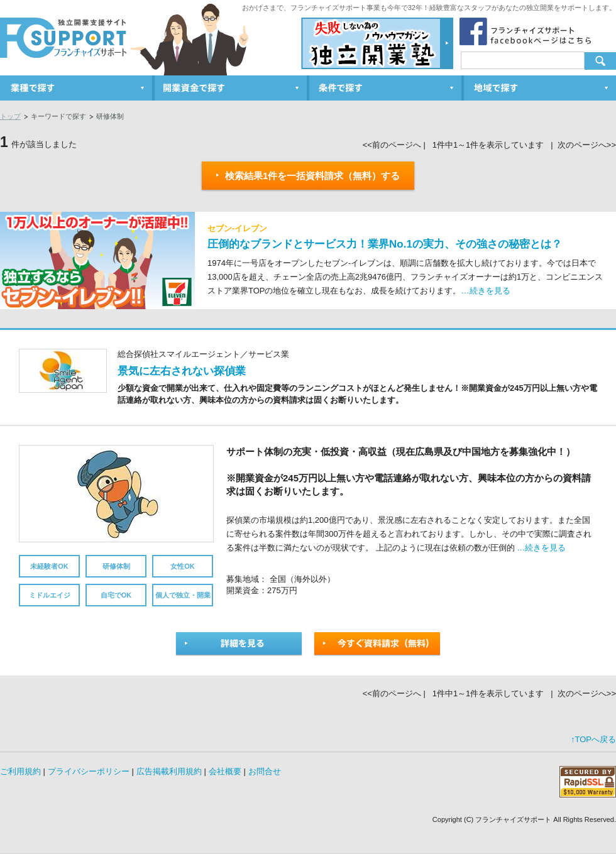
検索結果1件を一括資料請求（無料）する (308, 176)
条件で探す (387, 88)
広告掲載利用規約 (169, 771)
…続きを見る (486, 291)
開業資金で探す (232, 88)
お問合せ (265, 771)
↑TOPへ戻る (593, 739)
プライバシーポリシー (89, 771)
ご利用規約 (20, 771)
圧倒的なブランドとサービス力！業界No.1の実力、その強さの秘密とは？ (385, 244)
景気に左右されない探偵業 (182, 371)
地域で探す (540, 88)
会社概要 (225, 771)
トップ (10, 116)
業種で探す (77, 88)
